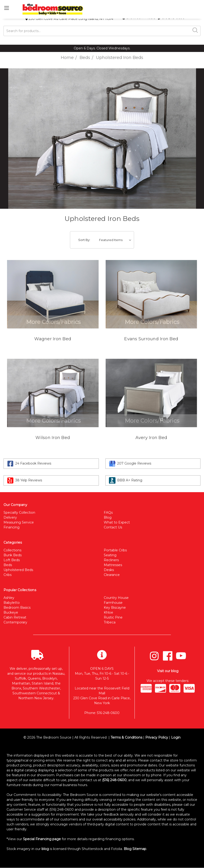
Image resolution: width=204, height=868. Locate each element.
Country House (116, 598)
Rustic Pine (113, 617)
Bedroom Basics (17, 608)
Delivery (10, 517)
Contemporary (15, 622)
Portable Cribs (115, 550)
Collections (12, 550)
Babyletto (12, 603)
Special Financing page (42, 839)
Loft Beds (12, 560)
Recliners (111, 560)
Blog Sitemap (135, 849)
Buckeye (11, 612)
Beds (8, 565)
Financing (12, 527)
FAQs (108, 513)
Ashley (9, 598)
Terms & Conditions (126, 737)
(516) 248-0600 (114, 780)
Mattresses (113, 565)
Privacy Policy (157, 737)
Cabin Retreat (15, 617)
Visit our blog (168, 671)
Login (176, 737)
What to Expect (117, 522)
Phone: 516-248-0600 (102, 713)
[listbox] (116, 240)
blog (45, 849)
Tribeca (110, 622)
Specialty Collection (19, 513)
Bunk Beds (13, 555)
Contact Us (113, 527)
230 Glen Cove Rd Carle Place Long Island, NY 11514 (69, 19)
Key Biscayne (115, 608)
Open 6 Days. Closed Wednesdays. (102, 48)
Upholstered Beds (18, 570)
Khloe (108, 612)
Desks (109, 570)
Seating (110, 555)
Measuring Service (19, 522)
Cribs (8, 575)
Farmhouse (113, 603)
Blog (108, 517)
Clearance (112, 575)
